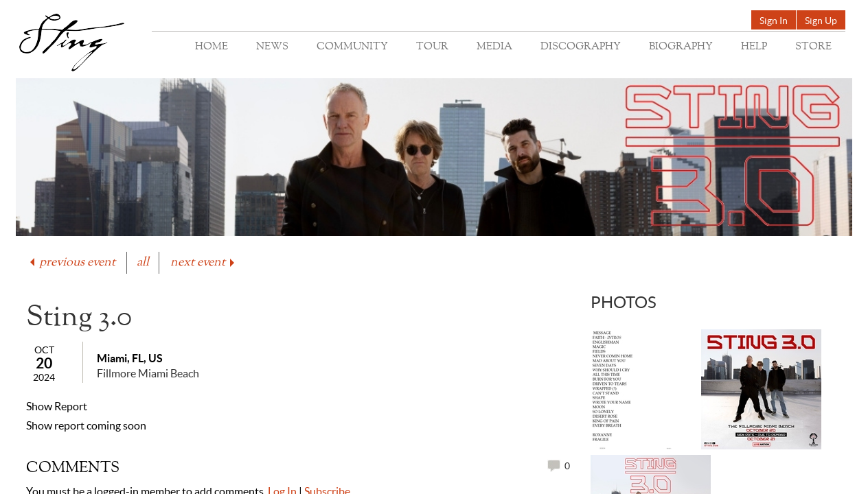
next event (204, 262)
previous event (71, 262)
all (143, 262)
